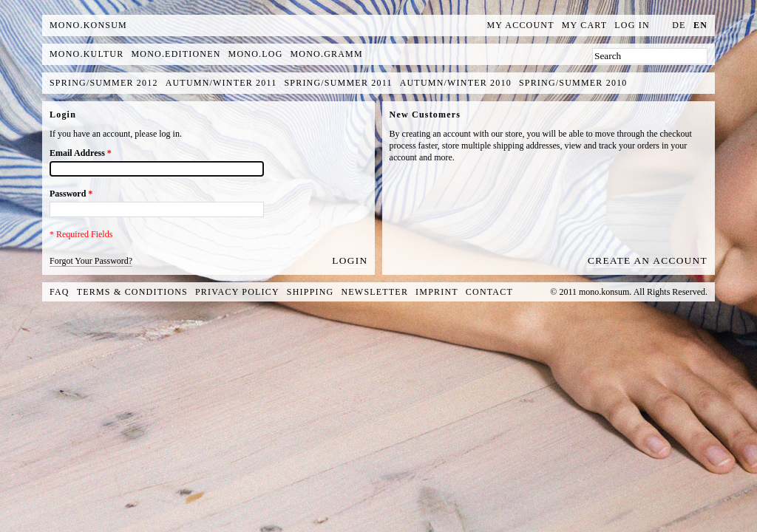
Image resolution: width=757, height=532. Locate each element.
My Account (521, 25)
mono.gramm (327, 54)
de (679, 25)
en (700, 25)
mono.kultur (86, 54)
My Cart (585, 25)
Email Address (81, 153)
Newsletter (374, 292)
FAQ (60, 292)
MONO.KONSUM (88, 25)
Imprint (437, 292)
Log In (632, 25)
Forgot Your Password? (91, 261)
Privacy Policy (237, 292)
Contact (489, 292)
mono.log (256, 54)
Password (71, 194)
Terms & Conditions (132, 292)
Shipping (310, 292)
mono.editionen (176, 54)
